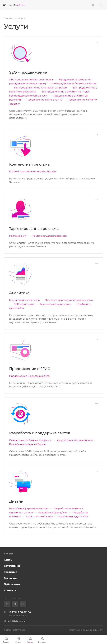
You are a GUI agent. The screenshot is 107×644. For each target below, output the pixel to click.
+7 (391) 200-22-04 (20, 612)
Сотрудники (12, 566)
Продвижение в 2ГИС (30, 369)
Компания (10, 572)
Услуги (8, 554)
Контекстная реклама (29, 164)
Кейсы (8, 560)
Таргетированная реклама (34, 229)
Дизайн (16, 501)
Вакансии (10, 578)
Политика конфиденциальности (86, 630)
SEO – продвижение (28, 72)
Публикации (12, 584)
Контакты (10, 590)
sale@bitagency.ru (18, 621)
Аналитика (19, 293)
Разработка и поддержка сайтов (40, 433)
